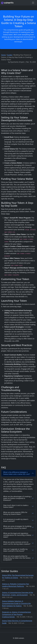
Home (3, 55)
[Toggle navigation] (33, 3)
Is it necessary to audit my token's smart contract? (16, 520)
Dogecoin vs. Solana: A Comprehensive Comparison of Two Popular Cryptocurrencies (16, 614)
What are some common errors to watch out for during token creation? (17, 543)
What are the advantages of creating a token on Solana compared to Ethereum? (17, 498)
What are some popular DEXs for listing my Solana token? (15, 513)
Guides (10, 55)
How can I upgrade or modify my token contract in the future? (15, 550)
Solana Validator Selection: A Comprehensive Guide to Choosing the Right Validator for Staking (16, 603)
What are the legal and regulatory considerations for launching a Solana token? (17, 535)
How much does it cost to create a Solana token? (16, 506)
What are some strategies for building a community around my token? (17, 527)
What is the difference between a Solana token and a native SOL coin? (17, 473)
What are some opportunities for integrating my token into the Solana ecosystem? (17, 558)
